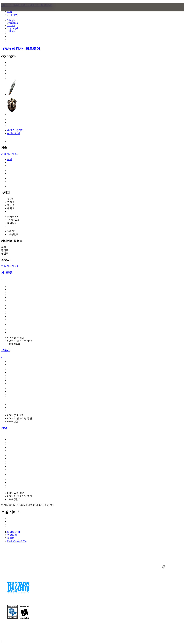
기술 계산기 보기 (10, 154)
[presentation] (13, 11)
